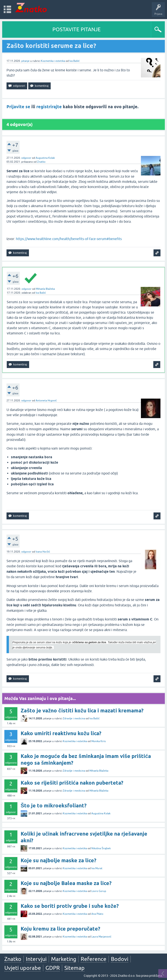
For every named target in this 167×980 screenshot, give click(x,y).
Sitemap (74, 968)
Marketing (64, 959)
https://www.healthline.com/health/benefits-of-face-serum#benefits (69, 239)
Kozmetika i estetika (53, 61)
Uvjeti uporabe (23, 968)
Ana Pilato (97, 914)
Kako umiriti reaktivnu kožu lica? (61, 733)
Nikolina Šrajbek (101, 848)
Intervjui (36, 959)
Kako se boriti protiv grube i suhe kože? (70, 906)
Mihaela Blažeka (45, 289)
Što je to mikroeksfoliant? (54, 806)
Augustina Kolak (45, 158)
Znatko (41, 162)
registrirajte (49, 107)
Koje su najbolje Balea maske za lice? (66, 883)
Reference (94, 959)
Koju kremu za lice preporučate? (60, 929)
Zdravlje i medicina (74, 718)
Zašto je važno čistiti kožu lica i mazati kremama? (82, 711)
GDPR (53, 968)
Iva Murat (97, 868)
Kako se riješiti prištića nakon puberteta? (72, 783)
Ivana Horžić (43, 552)
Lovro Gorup (99, 891)
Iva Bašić (74, 61)
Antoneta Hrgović (46, 401)
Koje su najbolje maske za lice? (58, 860)
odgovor (26, 158)
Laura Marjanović (101, 937)
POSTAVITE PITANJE (77, 29)
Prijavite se (18, 107)
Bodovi (120, 959)
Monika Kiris (99, 741)
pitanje (25, 61)
